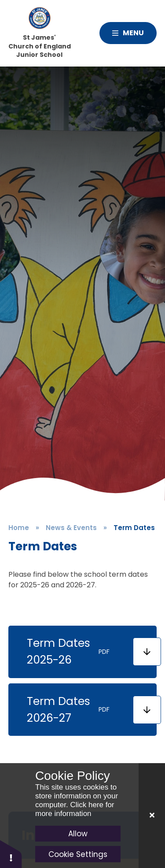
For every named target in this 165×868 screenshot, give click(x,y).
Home (19, 528)
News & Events (71, 528)
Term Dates (134, 528)
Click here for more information (75, 809)
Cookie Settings (78, 854)
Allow (78, 834)
